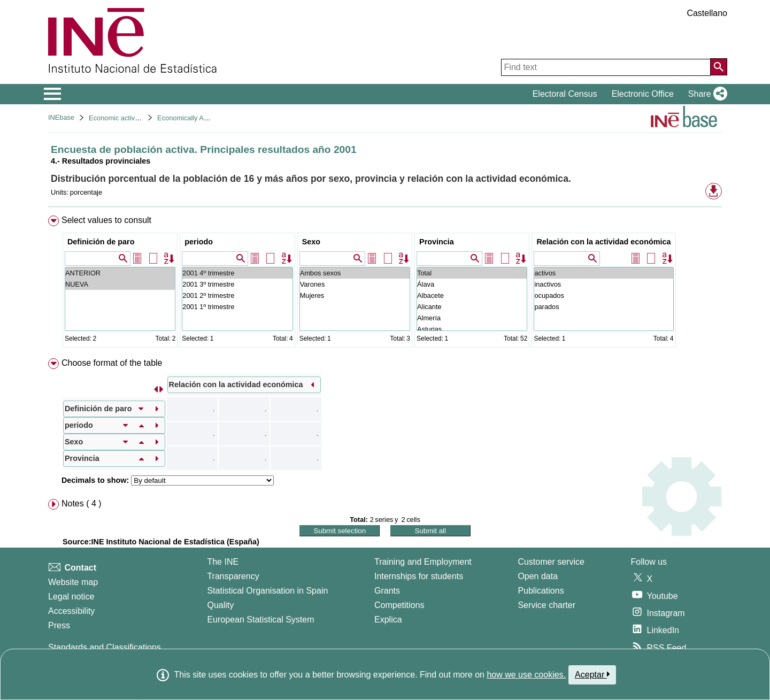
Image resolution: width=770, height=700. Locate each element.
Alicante (472, 307)
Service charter (546, 605)
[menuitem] (385, 284)
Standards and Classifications (105, 647)
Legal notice (71, 597)
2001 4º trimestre (237, 273)
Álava (472, 284)
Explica (388, 620)
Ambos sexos (355, 273)
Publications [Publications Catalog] (541, 591)
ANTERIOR (120, 273)
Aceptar (592, 674)
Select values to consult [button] (106, 220)
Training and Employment (423, 562)
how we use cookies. (526, 675)
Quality (220, 605)
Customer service (551, 562)
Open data (538, 576)
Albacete (472, 295)
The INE (223, 562)
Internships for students (419, 576)
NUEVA (120, 284)
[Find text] (606, 67)
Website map (73, 582)
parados (603, 307)
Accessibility (71, 611)
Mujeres (355, 295)
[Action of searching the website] (719, 67)
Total (472, 273)
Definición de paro (101, 242)
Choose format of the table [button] (112, 363)
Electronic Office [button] (643, 94)
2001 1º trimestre (237, 307)
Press (59, 625)
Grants (387, 591)
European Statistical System (260, 620)
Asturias (472, 329)
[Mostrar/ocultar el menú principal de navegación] (53, 94)
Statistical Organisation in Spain (267, 591)
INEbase (61, 117)
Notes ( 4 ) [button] (82, 503)
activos (603, 273)
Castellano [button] (707, 13)
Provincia (437, 242)
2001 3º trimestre (237, 284)
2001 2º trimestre (237, 295)
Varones (355, 284)
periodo (199, 242)
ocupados (603, 295)
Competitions (399, 605)
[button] (706, 94)
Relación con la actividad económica (603, 242)
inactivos (603, 284)
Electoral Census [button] (565, 94)
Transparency (233, 576)
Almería (472, 318)
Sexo (311, 242)
